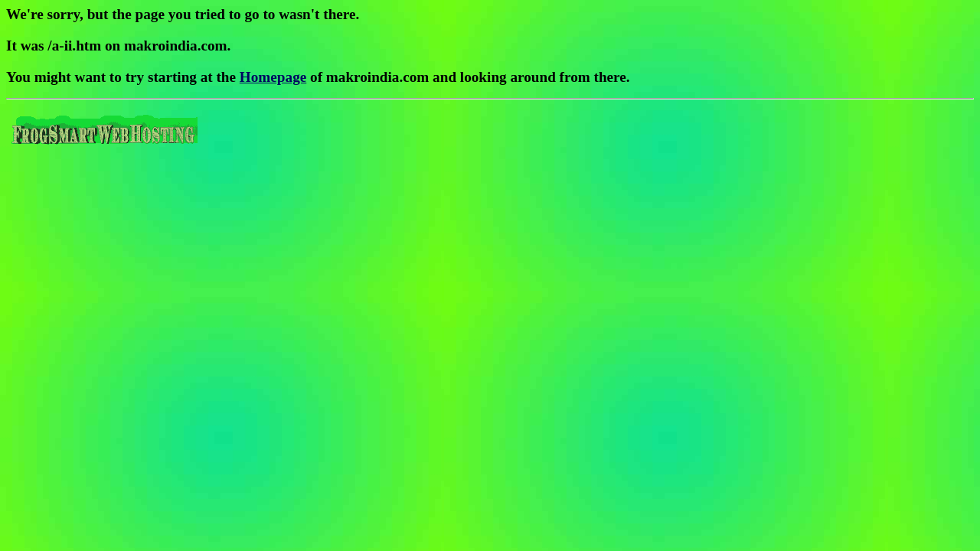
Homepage (273, 77)
